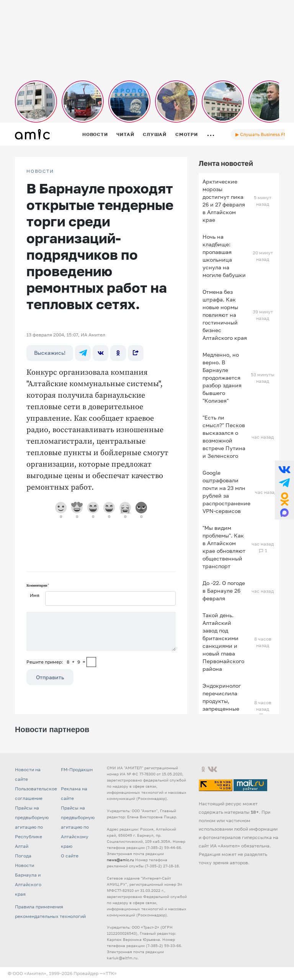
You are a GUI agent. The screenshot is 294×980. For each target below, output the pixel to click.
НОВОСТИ (40, 171)
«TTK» (110, 973)
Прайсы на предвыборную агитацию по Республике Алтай (32, 827)
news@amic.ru (120, 860)
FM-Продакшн (77, 769)
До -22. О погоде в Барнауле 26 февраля (224, 591)
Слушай (155, 134)
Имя (35, 595)
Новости (95, 134)
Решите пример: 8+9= (56, 662)
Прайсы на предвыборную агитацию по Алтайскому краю (78, 827)
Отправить (50, 677)
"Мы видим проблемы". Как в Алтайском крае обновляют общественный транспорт (224, 547)
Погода (23, 856)
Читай (125, 134)
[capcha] (91, 662)
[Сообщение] (101, 631)
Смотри (187, 134)
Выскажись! (50, 353)
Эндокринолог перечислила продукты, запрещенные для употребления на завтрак (222, 709)
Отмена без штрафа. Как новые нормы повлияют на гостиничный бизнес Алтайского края (225, 315)
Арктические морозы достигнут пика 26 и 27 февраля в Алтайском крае (224, 201)
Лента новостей (226, 163)
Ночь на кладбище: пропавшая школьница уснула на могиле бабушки (224, 256)
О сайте (70, 856)
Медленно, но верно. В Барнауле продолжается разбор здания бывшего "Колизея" (222, 378)
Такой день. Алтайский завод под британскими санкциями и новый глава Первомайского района (223, 642)
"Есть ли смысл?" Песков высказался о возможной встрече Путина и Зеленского (224, 437)
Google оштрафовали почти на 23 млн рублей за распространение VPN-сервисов (226, 492)
